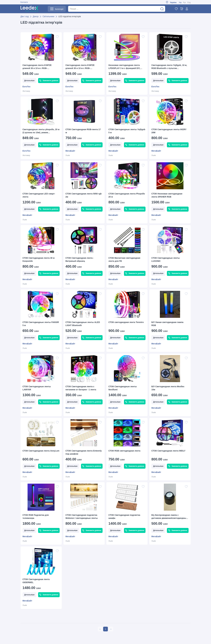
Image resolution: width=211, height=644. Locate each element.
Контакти (24, 2)
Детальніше (29, 81)
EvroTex (27, 87)
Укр (180, 2)
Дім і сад (25, 16)
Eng (189, 2)
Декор (36, 16)
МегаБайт (70, 151)
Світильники (49, 16)
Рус (184, 2)
